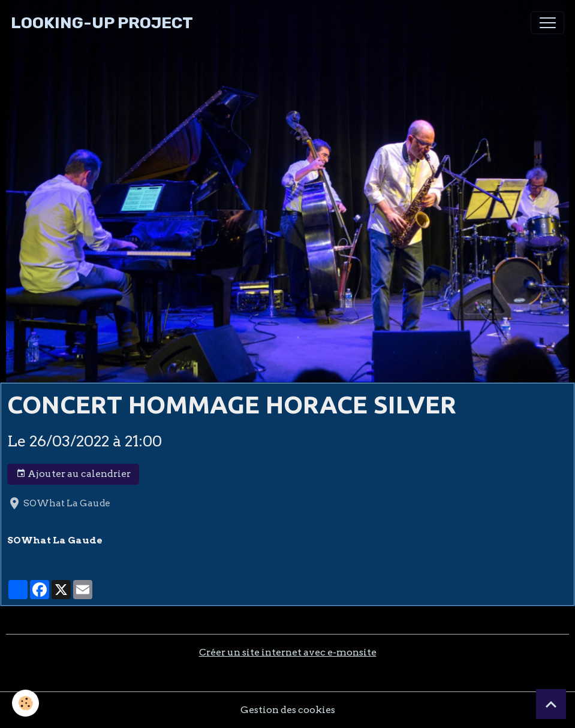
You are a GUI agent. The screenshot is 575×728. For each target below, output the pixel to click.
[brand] (102, 23)
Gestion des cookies (288, 710)
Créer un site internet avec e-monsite (288, 652)
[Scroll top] (551, 704)
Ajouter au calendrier (73, 474)
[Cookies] (25, 703)
